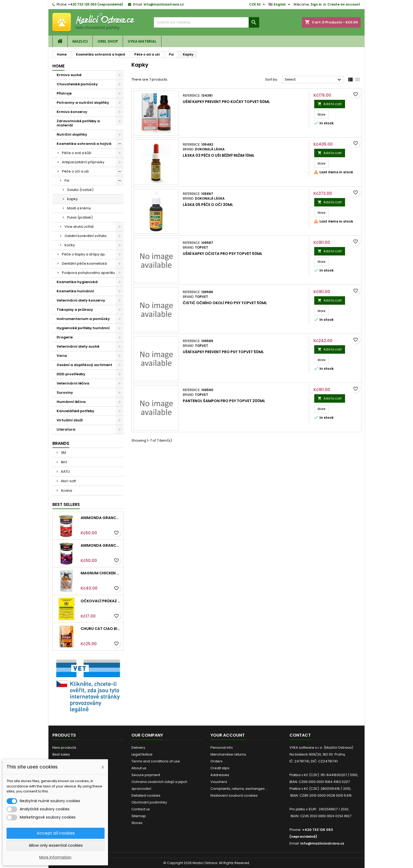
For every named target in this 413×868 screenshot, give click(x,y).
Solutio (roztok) (80, 190)
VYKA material (142, 41)
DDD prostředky (71, 374)
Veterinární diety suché (78, 346)
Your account (228, 735)
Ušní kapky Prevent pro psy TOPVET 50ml (223, 352)
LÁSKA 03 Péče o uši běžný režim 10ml (219, 155)
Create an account (344, 4)
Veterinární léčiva (73, 383)
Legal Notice (142, 754)
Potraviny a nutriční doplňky (83, 103)
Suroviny (65, 393)
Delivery (138, 748)
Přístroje (64, 93)
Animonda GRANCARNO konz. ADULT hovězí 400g (101, 518)
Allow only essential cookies (56, 845)
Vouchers (219, 782)
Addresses (220, 775)
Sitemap (139, 816)
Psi (67, 181)
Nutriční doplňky (72, 134)
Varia (62, 356)
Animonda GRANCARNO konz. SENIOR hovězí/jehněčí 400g (101, 545)
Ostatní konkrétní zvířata (85, 236)
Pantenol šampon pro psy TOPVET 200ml (224, 401)
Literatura (66, 429)
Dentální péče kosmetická (84, 263)
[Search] (206, 22)
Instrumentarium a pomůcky (83, 319)
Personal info (222, 748)
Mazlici (80, 41)
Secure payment (146, 775)
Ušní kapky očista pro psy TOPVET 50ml (223, 254)
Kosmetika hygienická (77, 282)
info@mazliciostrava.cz (164, 4)
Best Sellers (66, 504)
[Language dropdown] (280, 4)
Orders (217, 761)
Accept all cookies (56, 833)
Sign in (316, 4)
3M (63, 453)
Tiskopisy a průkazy (75, 310)
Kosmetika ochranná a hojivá (84, 144)
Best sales (61, 754)
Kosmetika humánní (75, 291)
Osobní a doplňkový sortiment (84, 365)
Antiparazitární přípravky (83, 162)
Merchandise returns (228, 754)
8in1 (63, 462)
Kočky (70, 245)
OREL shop (108, 41)
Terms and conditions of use (156, 761)
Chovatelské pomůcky (77, 84)
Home (58, 66)
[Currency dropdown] (258, 4)
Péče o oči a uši (75, 171)
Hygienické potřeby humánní (83, 328)
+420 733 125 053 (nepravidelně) (95, 4)
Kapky (72, 199)
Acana (66, 490)
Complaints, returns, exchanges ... (239, 789)
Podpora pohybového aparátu (88, 273)
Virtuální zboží (70, 420)
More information (55, 857)
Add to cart (330, 104)
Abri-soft (68, 481)
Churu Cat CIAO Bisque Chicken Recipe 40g (101, 629)
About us (139, 768)
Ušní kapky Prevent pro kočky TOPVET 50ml (226, 102)
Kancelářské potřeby (75, 411)
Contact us (141, 809)
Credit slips (220, 768)
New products (64, 748)
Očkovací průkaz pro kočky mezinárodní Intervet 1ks (101, 601)
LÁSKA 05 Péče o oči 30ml (208, 205)
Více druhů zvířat (79, 227)
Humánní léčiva (71, 402)
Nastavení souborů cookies (234, 795)
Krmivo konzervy (72, 112)
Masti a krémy (79, 208)
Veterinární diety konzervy (81, 300)
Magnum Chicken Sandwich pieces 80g (101, 573)
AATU (65, 472)
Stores (137, 823)
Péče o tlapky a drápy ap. (84, 254)
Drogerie (65, 337)
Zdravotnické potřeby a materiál (78, 123)
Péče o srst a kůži (77, 153)
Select (314, 80)
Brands (61, 443)
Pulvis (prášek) (80, 217)
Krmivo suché (69, 75)
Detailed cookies (146, 795)
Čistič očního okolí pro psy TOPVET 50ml (225, 303)
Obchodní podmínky (149, 802)
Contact (300, 735)
